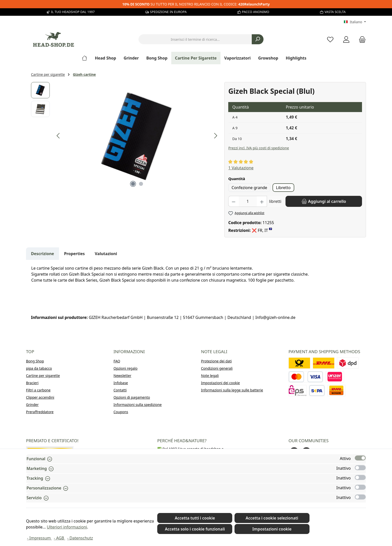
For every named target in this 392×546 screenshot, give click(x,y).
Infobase (121, 383)
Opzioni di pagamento (132, 397)
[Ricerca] (258, 39)
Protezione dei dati (216, 361)
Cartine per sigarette (43, 376)
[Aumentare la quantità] (262, 201)
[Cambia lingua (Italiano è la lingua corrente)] (355, 22)
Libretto (283, 188)
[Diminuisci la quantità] (233, 201)
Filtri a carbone (38, 390)
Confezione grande (249, 188)
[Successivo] (215, 136)
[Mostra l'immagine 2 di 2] (141, 184)
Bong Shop (35, 361)
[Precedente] (58, 136)
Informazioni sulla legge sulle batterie (232, 390)
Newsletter (122, 376)
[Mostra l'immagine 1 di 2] (133, 184)
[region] (125, 136)
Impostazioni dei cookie (220, 383)
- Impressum (39, 538)
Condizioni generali (217, 368)
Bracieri (32, 383)
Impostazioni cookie (272, 529)
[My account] (346, 39)
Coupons (121, 412)
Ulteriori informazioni (67, 527)
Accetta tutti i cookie (195, 518)
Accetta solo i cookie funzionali (195, 529)
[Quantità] (248, 201)
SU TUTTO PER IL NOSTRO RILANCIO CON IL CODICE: (196, 4)
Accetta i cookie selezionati (272, 518)
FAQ (117, 361)
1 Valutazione (241, 168)
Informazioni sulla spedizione (138, 405)
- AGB (59, 538)
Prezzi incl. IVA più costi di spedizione (259, 148)
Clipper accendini (40, 397)
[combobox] (195, 39)
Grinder (32, 405)
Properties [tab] (74, 254)
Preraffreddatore (40, 412)
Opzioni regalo (125, 368)
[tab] (42, 254)
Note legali (210, 376)
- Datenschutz (80, 538)
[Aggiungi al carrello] (324, 201)
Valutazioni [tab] (106, 254)
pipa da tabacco (39, 368)
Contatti (120, 390)
